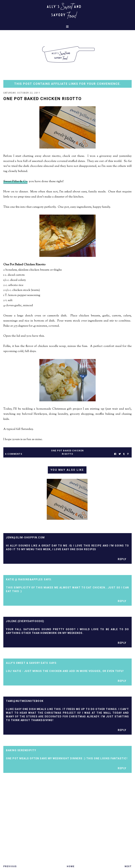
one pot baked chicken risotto (67, 452)
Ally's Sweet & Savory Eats (27, 663)
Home (71, 866)
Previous (10, 866)
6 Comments (14, 454)
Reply (122, 559)
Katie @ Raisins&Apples (24, 579)
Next (128, 866)
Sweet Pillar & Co (15, 181)
